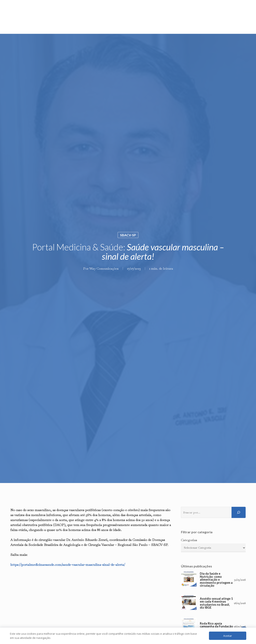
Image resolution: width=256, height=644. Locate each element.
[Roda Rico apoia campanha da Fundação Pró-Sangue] (189, 627)
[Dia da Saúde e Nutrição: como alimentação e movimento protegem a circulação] (189, 580)
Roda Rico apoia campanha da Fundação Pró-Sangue (216, 627)
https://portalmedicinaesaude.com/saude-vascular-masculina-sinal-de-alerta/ (68, 565)
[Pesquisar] (239, 512)
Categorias (189, 540)
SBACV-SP (128, 235)
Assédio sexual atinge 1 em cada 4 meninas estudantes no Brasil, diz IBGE (216, 603)
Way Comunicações (104, 269)
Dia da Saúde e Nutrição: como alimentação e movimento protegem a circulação (216, 580)
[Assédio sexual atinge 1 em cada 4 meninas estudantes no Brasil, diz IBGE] (189, 603)
